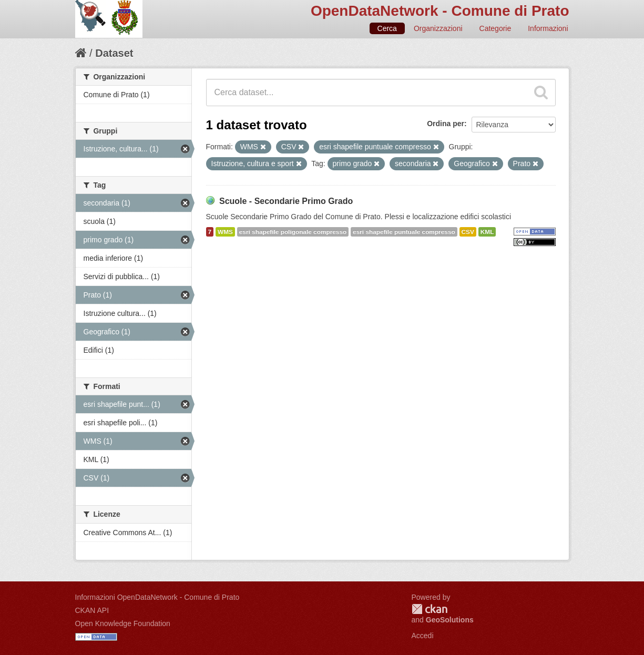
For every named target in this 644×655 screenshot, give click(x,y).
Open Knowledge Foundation (123, 623)
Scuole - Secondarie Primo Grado (286, 201)
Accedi (423, 636)
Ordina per (446, 124)
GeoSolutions (450, 620)
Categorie (495, 28)
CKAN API (92, 610)
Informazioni (548, 28)
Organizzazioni (438, 28)
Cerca (387, 28)
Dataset (114, 53)
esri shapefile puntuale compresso (404, 232)
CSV (468, 232)
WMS (225, 232)
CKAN (430, 609)
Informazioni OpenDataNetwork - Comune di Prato (157, 597)
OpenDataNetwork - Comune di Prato (440, 11)
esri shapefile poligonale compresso (293, 232)
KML (487, 232)
